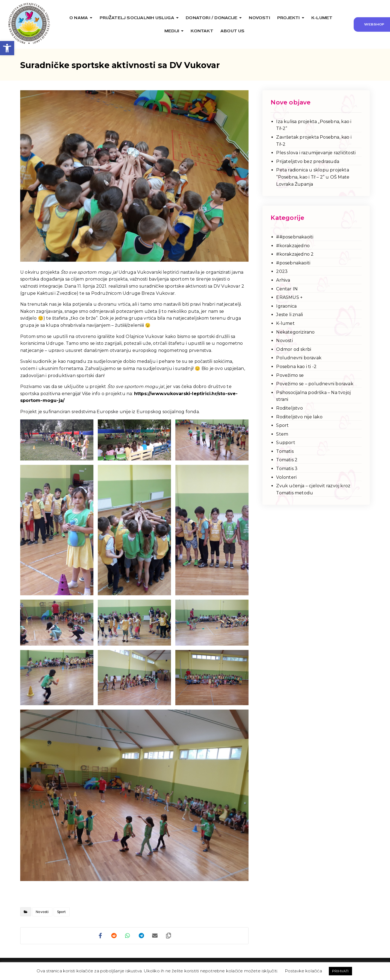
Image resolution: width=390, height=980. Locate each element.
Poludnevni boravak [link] (299, 358)
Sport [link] (62, 912)
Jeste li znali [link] (289, 315)
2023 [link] (282, 271)
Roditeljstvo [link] (289, 408)
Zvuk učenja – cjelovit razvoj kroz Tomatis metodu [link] (313, 489)
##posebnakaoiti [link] (295, 237)
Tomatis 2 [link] (287, 460)
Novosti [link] (42, 912)
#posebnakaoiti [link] (293, 263)
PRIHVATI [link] (340, 971)
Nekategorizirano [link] (295, 332)
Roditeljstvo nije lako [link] (299, 417)
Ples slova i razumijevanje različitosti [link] (316, 153)
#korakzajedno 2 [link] (295, 254)
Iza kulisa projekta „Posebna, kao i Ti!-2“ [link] (314, 125)
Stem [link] (282, 434)
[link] (7, 48)
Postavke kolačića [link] (303, 971)
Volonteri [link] (286, 477)
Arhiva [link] (283, 280)
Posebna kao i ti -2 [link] (296, 367)
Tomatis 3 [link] (287, 469)
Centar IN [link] (287, 289)
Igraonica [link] (286, 306)
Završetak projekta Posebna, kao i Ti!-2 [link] (314, 141)
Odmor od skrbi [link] (294, 349)
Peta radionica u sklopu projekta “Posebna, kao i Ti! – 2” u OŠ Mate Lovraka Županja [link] (313, 177)
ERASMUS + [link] (289, 297)
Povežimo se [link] (290, 375)
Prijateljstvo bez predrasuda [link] (308, 161)
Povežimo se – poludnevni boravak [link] (315, 384)
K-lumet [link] (285, 323)
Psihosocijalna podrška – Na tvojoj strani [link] (313, 396)
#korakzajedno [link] (293, 246)
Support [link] (286, 443)
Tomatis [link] (285, 451)
